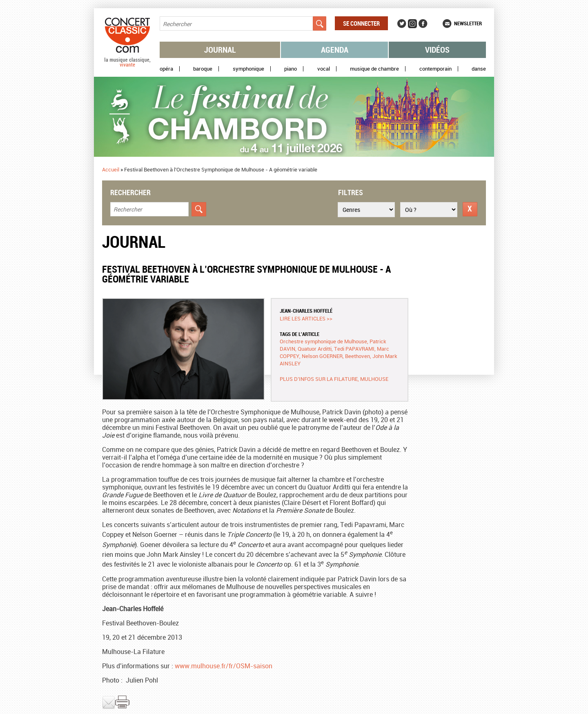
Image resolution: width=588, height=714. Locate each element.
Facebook (423, 24)
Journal (220, 50)
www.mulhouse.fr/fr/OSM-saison (224, 666)
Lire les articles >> (306, 318)
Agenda (335, 50)
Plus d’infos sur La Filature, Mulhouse (334, 379)
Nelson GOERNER (322, 356)
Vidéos (437, 50)
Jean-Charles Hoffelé (306, 311)
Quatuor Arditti (315, 349)
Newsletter (468, 23)
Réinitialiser (470, 209)
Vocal (324, 69)
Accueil (111, 169)
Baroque (203, 69)
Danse (479, 69)
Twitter (402, 24)
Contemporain (435, 69)
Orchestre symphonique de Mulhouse (323, 341)
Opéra (166, 69)
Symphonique (248, 69)
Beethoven (357, 356)
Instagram (412, 24)
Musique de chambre (374, 69)
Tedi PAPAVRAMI (354, 349)
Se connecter (361, 23)
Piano (291, 69)
